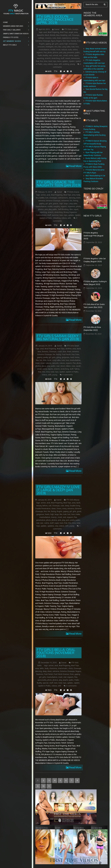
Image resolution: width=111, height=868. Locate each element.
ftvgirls (42, 44)
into (56, 47)
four (73, 354)
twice (59, 61)
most (58, 50)
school (55, 55)
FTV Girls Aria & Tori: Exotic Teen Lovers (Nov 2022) (94, 306)
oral (64, 517)
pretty (72, 520)
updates (51, 526)
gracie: (56, 204)
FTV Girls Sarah (73, 346)
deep (67, 506)
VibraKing (57, 218)
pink (61, 53)
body (78, 195)
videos (50, 64)
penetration (41, 520)
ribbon (68, 366)
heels (47, 514)
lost (69, 514)
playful (65, 680)
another (69, 349)
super (57, 523)
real (50, 55)
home (77, 357)
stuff (62, 58)
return (63, 366)
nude (70, 50)
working (66, 64)
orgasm (40, 53)
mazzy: (54, 517)
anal (45, 32)
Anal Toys (64, 32)
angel (71, 32)
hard (72, 357)
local (49, 360)
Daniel (57, 29)
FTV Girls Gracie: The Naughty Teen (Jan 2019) (59, 184)
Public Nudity (43, 55)
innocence (73, 44)
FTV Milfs (92, 120)
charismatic (63, 668)
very (45, 64)
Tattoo (77, 369)
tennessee (75, 58)
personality (42, 680)
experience (66, 38)
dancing (72, 198)
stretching (56, 58)
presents (71, 53)
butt (47, 198)
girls (57, 44)
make (78, 514)
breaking (64, 35)
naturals (55, 363)
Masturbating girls (94, 112)
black (47, 35)
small (65, 55)
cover (60, 352)
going (59, 357)
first (64, 41)
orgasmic (71, 207)
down (59, 38)
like (60, 47)
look (73, 47)
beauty (39, 506)
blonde (53, 35)
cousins (48, 38)
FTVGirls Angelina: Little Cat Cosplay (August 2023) (95, 260)
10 (43, 786)
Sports (51, 369)
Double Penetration (43, 509)
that (37, 61)
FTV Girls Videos (96, 43)
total (50, 61)
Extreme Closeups (43, 41)
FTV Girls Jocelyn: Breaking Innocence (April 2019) (55, 19)
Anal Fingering (53, 32)
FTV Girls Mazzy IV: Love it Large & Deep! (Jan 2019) (58, 490)
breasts (45, 352)
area (76, 32)
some (71, 55)
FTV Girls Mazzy (73, 500)
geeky (46, 357)
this (41, 61)
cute (54, 38)
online (75, 50)
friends (73, 41)
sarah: (79, 366)
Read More (75, 166)
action (43, 195)
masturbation (44, 50)
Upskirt (72, 61)
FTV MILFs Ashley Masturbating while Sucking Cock (95, 135)
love (77, 47)
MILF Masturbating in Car (95, 176)
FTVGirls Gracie (73, 192)
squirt (76, 55)
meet (38, 363)
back (79, 349)
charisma (53, 668)
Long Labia (66, 47)
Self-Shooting (63, 209)
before (45, 506)
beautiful (41, 35)
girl (53, 44)
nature (62, 363)
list (41, 360)
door (64, 352)
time (46, 61)
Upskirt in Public (46, 218)
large (66, 204)
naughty (57, 207)
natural (64, 50)
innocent (41, 47)
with (60, 64)
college (41, 38)
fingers (59, 41)
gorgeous (66, 357)
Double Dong (75, 506)
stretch (48, 58)
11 (49, 786)
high (66, 44)
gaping (48, 44)
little (45, 360)
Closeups (76, 35)
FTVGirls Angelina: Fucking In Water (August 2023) (95, 283)
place (44, 366)
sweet (68, 58)
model (53, 50)
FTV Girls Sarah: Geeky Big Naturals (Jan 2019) (58, 337)
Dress (59, 509)
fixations (40, 674)
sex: (61, 55)
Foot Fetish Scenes (61, 674)
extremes (65, 201)
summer (55, 215)
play (65, 53)
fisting (76, 201)
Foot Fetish (66, 354)
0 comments (68, 375)
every (64, 509)
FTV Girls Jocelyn (71, 29)
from (79, 41)
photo (50, 53)
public (77, 53)
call (70, 35)
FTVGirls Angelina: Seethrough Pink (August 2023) (93, 236)
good (61, 44)
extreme (75, 38)
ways (56, 64)
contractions (63, 198)
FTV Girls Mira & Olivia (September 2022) (92, 329)
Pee (45, 53)
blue (58, 35)
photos (56, 53)
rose (73, 366)
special (46, 683)
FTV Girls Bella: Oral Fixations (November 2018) (56, 653)
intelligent (50, 47)
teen (61, 215)
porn (68, 520)
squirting (40, 58)
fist (71, 201)
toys (54, 61)
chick (71, 668)
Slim (71, 209)
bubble (42, 198)
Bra (37, 198)
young (72, 64)
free (68, 41)
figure (53, 41)
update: (65, 61)
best (39, 352)
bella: (42, 668)
